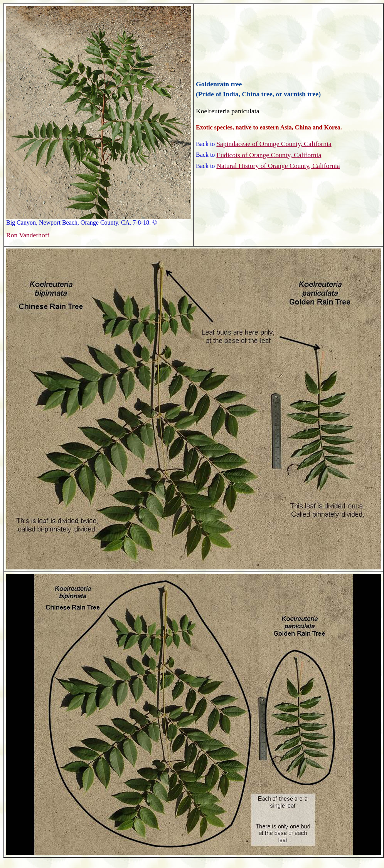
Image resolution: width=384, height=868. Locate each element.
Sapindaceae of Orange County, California (274, 144)
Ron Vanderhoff (28, 235)
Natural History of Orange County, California (278, 166)
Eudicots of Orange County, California (269, 154)
